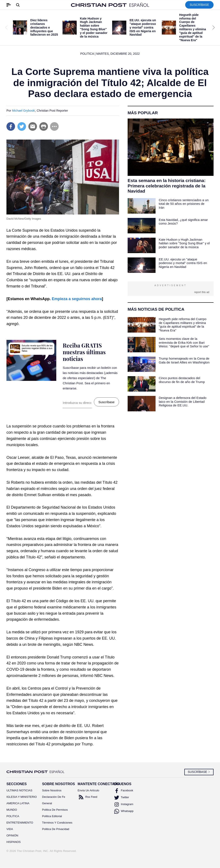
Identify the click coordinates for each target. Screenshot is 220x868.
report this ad (202, 292)
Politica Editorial (52, 816)
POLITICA (13, 816)
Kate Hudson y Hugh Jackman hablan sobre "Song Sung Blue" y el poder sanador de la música (94, 27)
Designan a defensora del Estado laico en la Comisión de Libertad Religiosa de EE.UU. (183, 401)
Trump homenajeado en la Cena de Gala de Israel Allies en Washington (184, 360)
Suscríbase (199, 5)
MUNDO (12, 810)
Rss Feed (87, 797)
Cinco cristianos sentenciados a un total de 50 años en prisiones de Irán (184, 204)
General (47, 803)
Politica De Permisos (55, 810)
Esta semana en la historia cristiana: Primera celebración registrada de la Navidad (167, 186)
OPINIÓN (12, 835)
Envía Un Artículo (88, 790)
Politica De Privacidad (56, 829)
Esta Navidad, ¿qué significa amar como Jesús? (183, 222)
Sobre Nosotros (52, 790)
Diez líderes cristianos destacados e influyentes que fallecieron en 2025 (44, 27)
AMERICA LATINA (18, 803)
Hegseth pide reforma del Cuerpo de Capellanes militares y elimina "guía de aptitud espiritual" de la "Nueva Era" (193, 27)
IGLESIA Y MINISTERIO (21, 797)
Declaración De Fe (54, 797)
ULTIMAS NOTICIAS (19, 790)
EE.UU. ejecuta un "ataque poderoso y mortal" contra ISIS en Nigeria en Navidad (143, 27)
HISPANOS (14, 842)
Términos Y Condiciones (57, 823)
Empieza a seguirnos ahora (77, 299)
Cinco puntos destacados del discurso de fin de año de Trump (182, 380)
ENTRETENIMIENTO (20, 823)
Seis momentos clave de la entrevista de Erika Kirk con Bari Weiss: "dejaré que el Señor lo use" (184, 342)
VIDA (10, 829)
